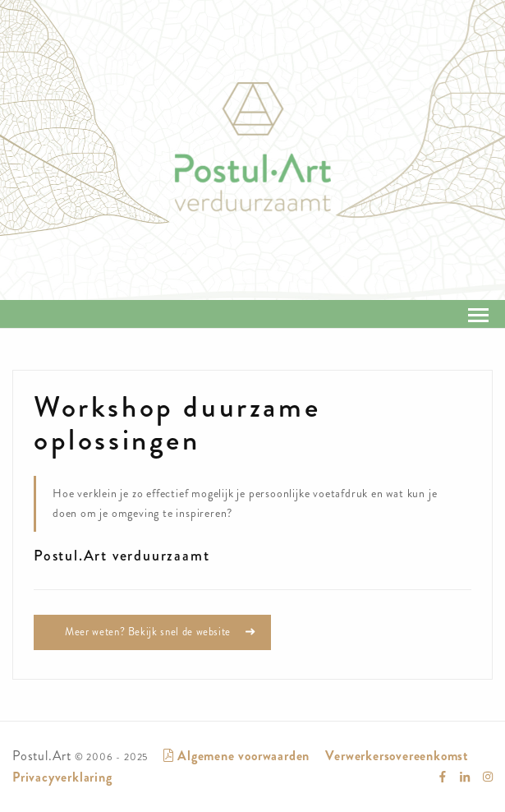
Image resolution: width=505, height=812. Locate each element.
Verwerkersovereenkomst (397, 756)
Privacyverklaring (62, 777)
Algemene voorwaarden (236, 756)
